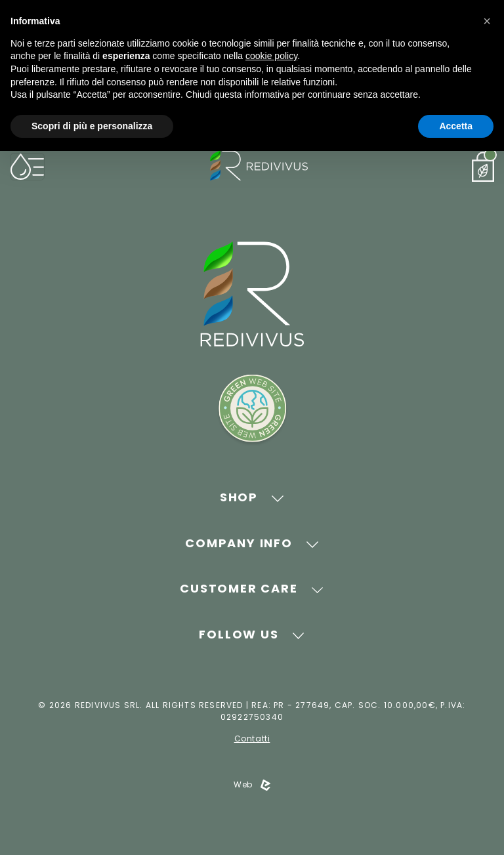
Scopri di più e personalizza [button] (92, 126)
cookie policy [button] (271, 56)
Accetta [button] (456, 126)
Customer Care (239, 588)
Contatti (252, 739)
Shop (239, 497)
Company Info (239, 543)
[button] (487, 21)
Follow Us (239, 634)
